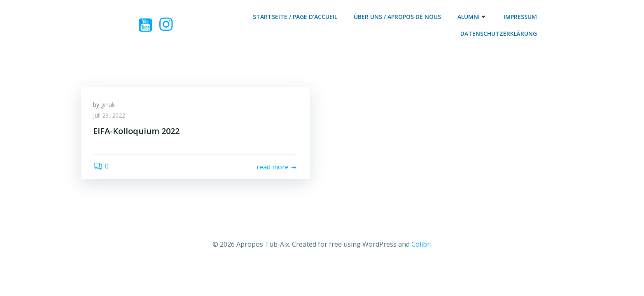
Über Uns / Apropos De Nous (397, 17)
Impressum (520, 17)
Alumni (472, 17)
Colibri (421, 244)
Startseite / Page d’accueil (295, 17)
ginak (108, 105)
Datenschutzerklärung (499, 34)
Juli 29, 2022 (109, 115)
